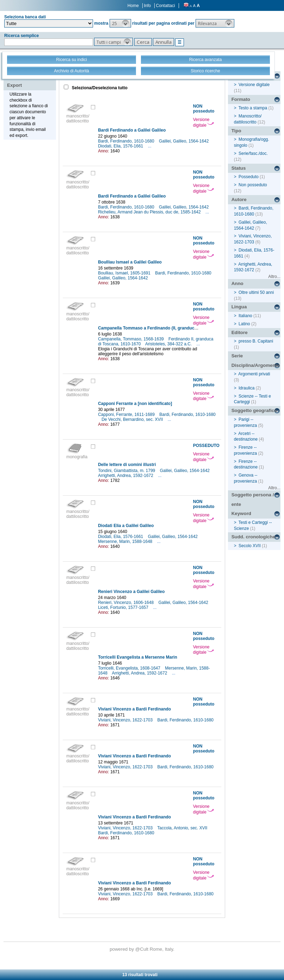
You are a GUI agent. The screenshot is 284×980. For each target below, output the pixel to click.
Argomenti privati (254, 374)
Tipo (236, 131)
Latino (244, 324)
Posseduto (249, 177)
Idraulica (246, 388)
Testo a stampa (253, 108)
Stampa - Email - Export (29, 80)
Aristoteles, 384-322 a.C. (169, 344)
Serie (237, 356)
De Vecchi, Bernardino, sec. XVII (133, 419)
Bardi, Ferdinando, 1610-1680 (127, 141)
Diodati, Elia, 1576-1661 (121, 146)
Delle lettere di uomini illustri (127, 465)
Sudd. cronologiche (253, 537)
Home (133, 6)
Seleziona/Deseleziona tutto (99, 88)
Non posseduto (253, 185)
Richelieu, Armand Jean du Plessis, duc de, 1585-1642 (150, 212)
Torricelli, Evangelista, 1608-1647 (130, 668)
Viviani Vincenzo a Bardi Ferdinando (134, 709)
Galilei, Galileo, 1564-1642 (184, 141)
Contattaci (166, 6)
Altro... (274, 277)
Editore (240, 332)
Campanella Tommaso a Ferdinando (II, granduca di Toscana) (159, 328)
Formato (241, 99)
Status (239, 168)
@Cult (143, 949)
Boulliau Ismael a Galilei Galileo (130, 262)
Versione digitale (203, 122)
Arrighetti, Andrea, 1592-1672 (126, 476)
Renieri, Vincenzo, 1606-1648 (126, 603)
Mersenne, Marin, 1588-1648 (126, 542)
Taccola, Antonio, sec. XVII (183, 828)
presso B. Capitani (256, 341)
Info (147, 6)
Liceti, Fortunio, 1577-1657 (124, 607)
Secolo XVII (250, 546)
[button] (120, 23)
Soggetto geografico (254, 410)
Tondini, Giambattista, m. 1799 (127, 471)
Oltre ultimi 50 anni (256, 292)
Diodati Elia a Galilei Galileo (126, 526)
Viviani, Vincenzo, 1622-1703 (126, 720)
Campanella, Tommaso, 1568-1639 (131, 339)
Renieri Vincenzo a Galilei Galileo (131, 592)
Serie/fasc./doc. (253, 153)
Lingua (239, 307)
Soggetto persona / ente (253, 500)
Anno (237, 283)
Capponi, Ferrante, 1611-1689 (127, 415)
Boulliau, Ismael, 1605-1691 (125, 273)
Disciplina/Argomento (256, 365)
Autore (239, 199)
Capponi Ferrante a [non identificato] (135, 404)
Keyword (241, 513)
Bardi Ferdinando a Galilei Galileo (132, 130)
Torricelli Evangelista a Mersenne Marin (138, 657)
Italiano (245, 316)
